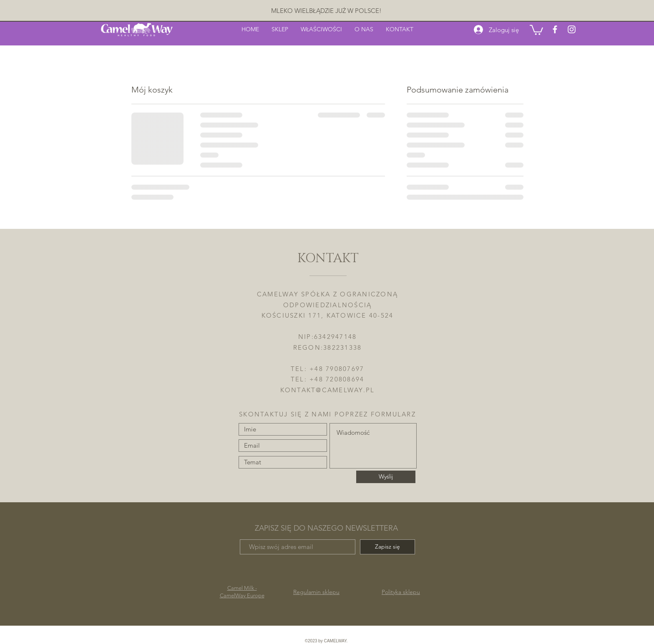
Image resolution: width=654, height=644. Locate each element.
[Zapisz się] (387, 547)
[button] (536, 29)
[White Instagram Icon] (572, 29)
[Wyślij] (386, 477)
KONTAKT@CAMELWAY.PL (328, 390)
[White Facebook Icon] (555, 29)
